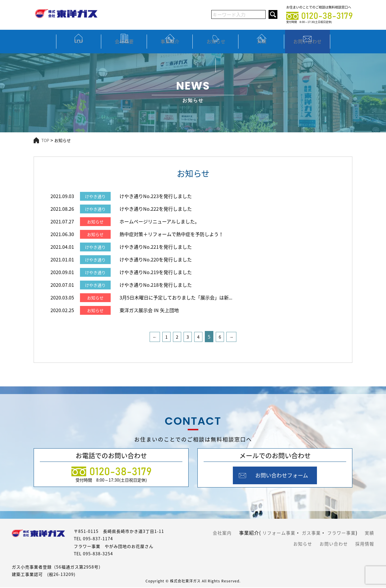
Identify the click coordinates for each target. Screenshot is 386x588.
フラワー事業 (357, 533)
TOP (78, 47)
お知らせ (216, 47)
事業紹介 (170, 47)
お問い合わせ (308, 47)
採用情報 (364, 542)
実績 (262, 47)
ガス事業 (326, 533)
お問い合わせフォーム (283, 476)
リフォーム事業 (292, 533)
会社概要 (124, 47)
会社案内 (233, 533)
